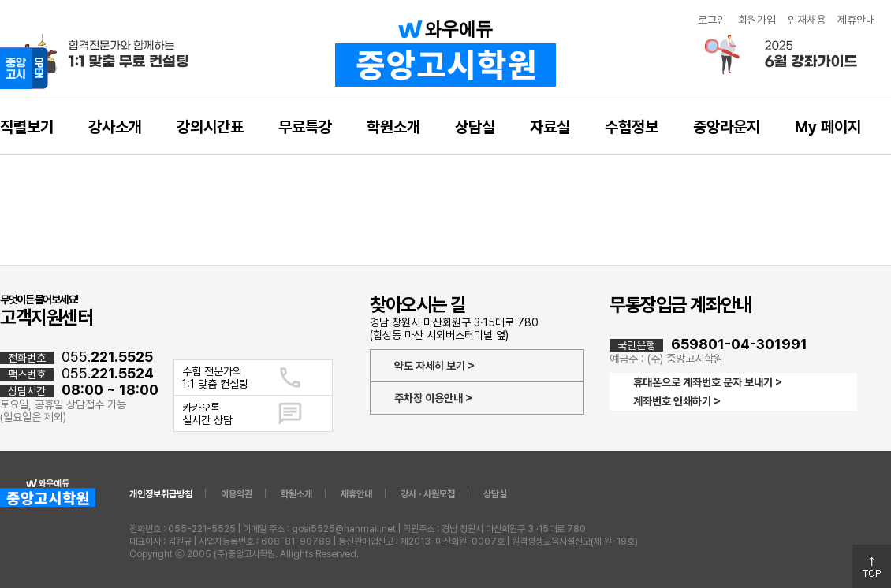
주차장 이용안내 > (433, 398)
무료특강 (305, 127)
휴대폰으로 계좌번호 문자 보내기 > (708, 382)
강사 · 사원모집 (428, 494)
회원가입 (757, 20)
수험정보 (632, 127)
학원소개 (393, 127)
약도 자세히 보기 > (434, 366)
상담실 (475, 127)
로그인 (712, 20)
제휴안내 (856, 20)
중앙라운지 (727, 127)
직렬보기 (27, 127)
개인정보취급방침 (161, 494)
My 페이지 (828, 127)
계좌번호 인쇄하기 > (677, 401)
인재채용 (807, 20)
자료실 (550, 127)
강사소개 (115, 127)
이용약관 (237, 494)
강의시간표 (210, 127)
